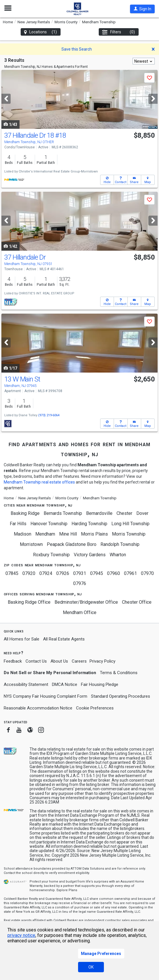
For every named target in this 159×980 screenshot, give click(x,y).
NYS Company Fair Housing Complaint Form (45, 696)
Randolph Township (120, 544)
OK (91, 967)
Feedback (13, 661)
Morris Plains (94, 534)
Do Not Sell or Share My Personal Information (50, 673)
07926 (63, 573)
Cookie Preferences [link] (95, 708)
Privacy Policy (102, 661)
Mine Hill (68, 534)
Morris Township (129, 534)
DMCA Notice (65, 684)
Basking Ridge (25, 513)
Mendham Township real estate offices (39, 482)
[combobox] (144, 61)
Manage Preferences (101, 954)
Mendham (45, 534)
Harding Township (89, 524)
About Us (59, 661)
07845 (12, 573)
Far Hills (18, 524)
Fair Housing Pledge (100, 684)
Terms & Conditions (119, 673)
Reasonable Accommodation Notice (38, 708)
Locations (41, 32)
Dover (142, 513)
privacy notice (21, 935)
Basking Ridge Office (29, 602)
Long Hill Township (130, 524)
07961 (130, 573)
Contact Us (36, 661)
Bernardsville (99, 513)
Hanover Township (49, 524)
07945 (97, 573)
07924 (46, 573)
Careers (79, 661)
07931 (80, 573)
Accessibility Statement (26, 684)
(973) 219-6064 (49, 415)
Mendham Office (80, 612)
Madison (23, 534)
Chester (124, 513)
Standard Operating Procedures (121, 696)
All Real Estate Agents (64, 639)
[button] (142, 9)
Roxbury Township (51, 555)
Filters (119, 32)
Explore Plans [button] (67, 890)
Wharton (118, 555)
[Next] (153, 99)
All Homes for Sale (22, 639)
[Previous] (6, 99)
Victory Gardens (90, 555)
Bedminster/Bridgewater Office (86, 602)
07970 (147, 573)
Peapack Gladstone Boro (72, 544)
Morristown (31, 544)
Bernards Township (63, 513)
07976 (80, 583)
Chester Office (137, 602)
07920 (29, 573)
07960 (114, 573)
